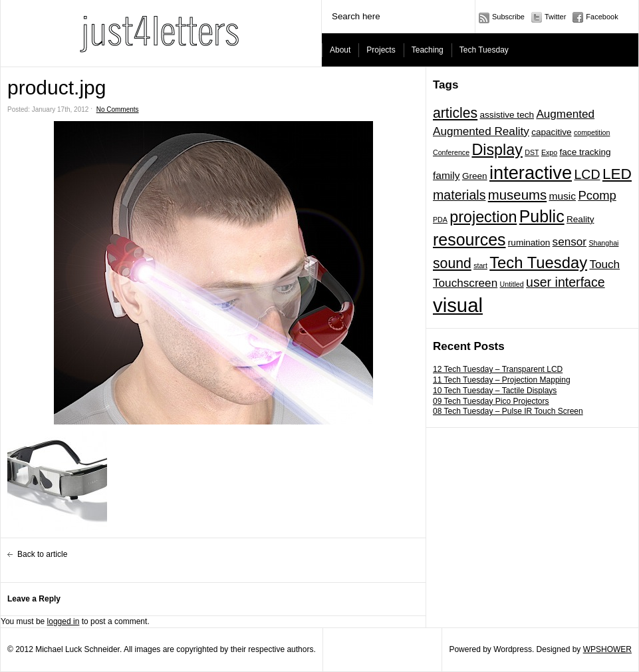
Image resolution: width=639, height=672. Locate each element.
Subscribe (508, 17)
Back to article (42, 554)
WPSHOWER (607, 649)
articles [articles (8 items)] (455, 113)
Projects (381, 50)
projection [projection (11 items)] (483, 217)
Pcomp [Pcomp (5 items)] (597, 195)
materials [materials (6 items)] (459, 195)
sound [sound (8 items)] (452, 263)
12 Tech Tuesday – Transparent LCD (498, 369)
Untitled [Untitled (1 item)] (512, 284)
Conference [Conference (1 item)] (451, 152)
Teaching (428, 50)
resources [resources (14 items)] (469, 240)
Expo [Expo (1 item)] (549, 152)
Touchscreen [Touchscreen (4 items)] (465, 283)
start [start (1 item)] (480, 265)
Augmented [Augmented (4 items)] (565, 114)
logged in (64, 621)
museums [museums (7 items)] (517, 195)
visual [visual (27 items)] (458, 305)
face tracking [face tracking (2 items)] (585, 152)
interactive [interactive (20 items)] (531, 173)
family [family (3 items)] (447, 175)
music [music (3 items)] (563, 196)
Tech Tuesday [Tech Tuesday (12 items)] (538, 262)
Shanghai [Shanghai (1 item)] (603, 243)
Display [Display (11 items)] (497, 150)
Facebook (602, 17)
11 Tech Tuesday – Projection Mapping (502, 380)
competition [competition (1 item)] (592, 132)
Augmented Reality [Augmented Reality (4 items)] (481, 131)
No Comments (118, 109)
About (340, 50)
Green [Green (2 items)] (475, 176)
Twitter (555, 17)
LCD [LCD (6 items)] (587, 174)
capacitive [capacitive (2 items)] (551, 132)
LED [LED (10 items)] (617, 174)
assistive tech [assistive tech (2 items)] (507, 115)
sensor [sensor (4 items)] (570, 242)
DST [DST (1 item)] (532, 152)
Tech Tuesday (484, 50)
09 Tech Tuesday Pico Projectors (491, 401)
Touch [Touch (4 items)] (604, 264)
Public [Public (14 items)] (542, 216)
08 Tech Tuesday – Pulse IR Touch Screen (508, 411)
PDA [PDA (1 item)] (440, 220)
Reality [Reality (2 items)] (580, 219)
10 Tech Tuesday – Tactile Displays (495, 391)
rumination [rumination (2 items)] (529, 243)
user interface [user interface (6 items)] (566, 282)
